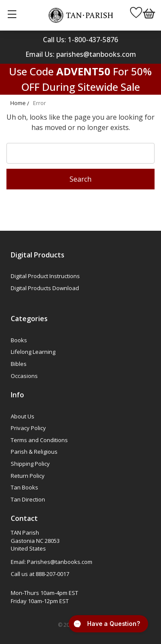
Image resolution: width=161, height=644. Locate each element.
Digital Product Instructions (45, 276)
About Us (23, 416)
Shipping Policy (30, 464)
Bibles (19, 364)
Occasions (24, 376)
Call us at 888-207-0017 (40, 574)
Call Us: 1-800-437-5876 (80, 40)
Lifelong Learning (33, 352)
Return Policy (28, 476)
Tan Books (24, 487)
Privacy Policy (28, 428)
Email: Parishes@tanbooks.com (52, 562)
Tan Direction (28, 499)
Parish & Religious (34, 452)
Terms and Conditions (39, 440)
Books (19, 340)
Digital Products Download (45, 288)
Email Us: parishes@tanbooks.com (81, 54)
